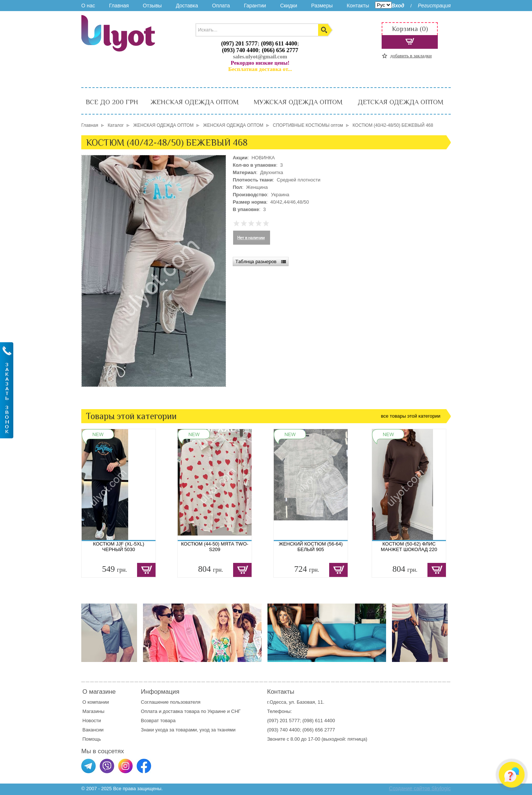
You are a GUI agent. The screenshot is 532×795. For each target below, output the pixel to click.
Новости (92, 721)
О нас (88, 6)
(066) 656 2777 (280, 50)
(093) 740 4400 (240, 50)
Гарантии (255, 6)
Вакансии (93, 730)
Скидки (289, 6)
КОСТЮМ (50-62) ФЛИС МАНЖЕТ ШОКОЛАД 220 (409, 547)
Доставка (187, 6)
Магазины (93, 711)
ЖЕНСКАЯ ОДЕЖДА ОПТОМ (195, 102)
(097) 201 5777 (239, 43)
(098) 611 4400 (279, 43)
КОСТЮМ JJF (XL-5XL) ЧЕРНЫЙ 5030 (119, 547)
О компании (96, 702)
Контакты (358, 6)
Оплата (221, 6)
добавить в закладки (411, 56)
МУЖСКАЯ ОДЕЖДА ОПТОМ (298, 102)
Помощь (92, 739)
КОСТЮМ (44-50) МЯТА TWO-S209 (215, 547)
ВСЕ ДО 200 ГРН (112, 102)
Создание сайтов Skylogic (420, 788)
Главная (119, 6)
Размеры (322, 6)
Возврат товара (159, 721)
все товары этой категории (411, 416)
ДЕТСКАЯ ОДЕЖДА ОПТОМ (400, 102)
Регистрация (434, 6)
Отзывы (152, 6)
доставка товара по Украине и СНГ (202, 711)
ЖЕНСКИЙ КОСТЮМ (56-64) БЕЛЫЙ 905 (311, 547)
